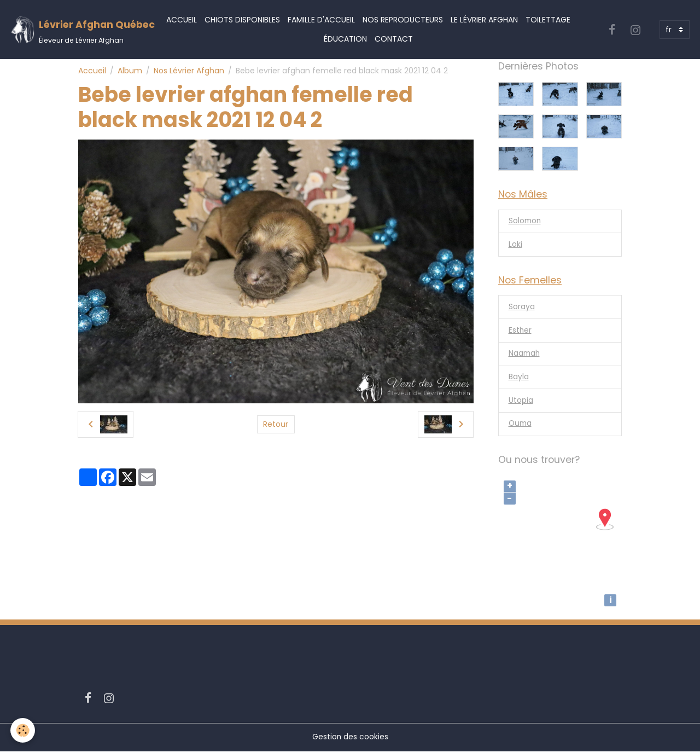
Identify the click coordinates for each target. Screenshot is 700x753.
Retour (276, 424)
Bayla (519, 379)
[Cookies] (23, 730)
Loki (515, 245)
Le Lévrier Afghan (484, 20)
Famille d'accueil (321, 20)
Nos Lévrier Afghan (189, 71)
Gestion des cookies (350, 739)
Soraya (522, 308)
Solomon (526, 222)
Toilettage (548, 20)
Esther (520, 332)
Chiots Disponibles (242, 20)
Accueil (182, 20)
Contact (394, 39)
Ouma (521, 426)
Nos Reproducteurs (403, 20)
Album (130, 71)
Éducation (345, 39)
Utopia (521, 402)
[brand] (75, 30)
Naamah (525, 355)
